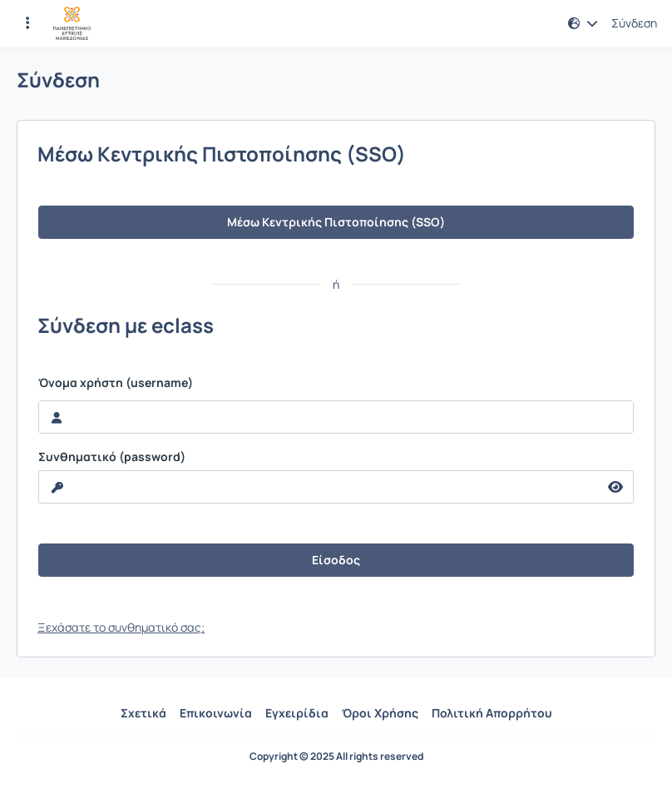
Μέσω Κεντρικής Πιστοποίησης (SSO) (336, 222)
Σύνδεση (634, 23)
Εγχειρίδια (297, 713)
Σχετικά (143, 713)
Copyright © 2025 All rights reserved (336, 757)
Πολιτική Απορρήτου (492, 713)
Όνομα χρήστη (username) (116, 383)
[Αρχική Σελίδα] (72, 23)
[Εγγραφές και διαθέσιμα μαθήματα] (27, 23)
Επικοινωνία (216, 713)
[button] (583, 23)
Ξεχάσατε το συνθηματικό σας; (121, 627)
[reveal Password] (319, 487)
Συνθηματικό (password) (112, 457)
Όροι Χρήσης (380, 713)
